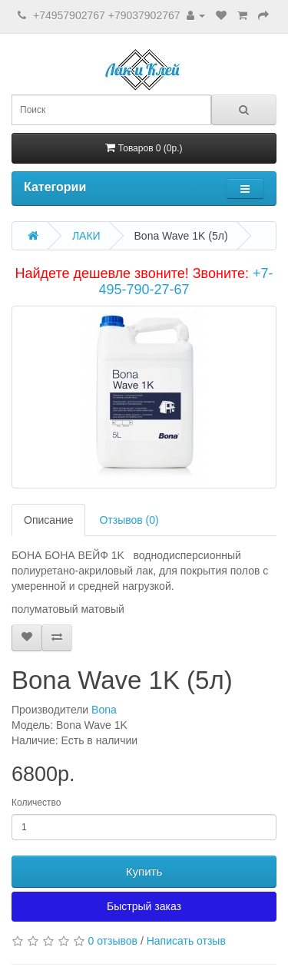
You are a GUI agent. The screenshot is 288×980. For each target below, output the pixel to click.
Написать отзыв (186, 941)
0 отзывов (113, 941)
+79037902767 (144, 15)
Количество (36, 803)
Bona (104, 710)
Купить (144, 871)
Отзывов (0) (129, 520)
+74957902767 (69, 15)
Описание (48, 520)
